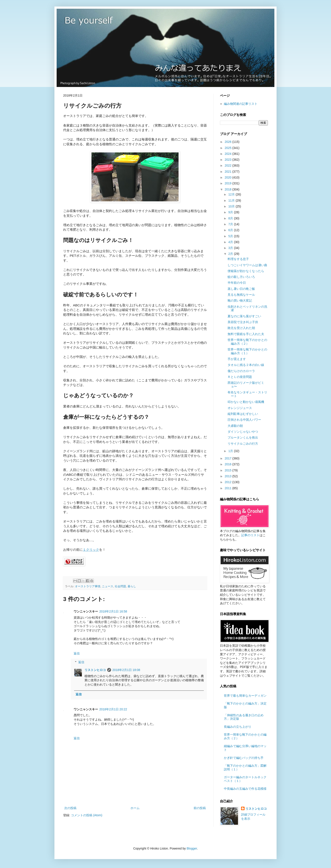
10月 (232, 206)
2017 (229, 458)
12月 (232, 194)
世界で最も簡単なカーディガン (245, 696)
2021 (229, 172)
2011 (229, 488)
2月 (231, 254)
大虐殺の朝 (235, 426)
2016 (229, 464)
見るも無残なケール (241, 295)
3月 (231, 248)
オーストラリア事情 (88, 586)
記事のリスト (250, 535)
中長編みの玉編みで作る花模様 (245, 789)
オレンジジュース (240, 408)
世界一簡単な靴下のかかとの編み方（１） (247, 351)
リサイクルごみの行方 (243, 444)
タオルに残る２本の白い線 (246, 365)
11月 (232, 200)
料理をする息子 (238, 259)
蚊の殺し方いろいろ (241, 277)
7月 (231, 224)
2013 (229, 476)
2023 (229, 160)
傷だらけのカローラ (241, 371)
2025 (229, 148)
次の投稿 (70, 808)
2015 (229, 470)
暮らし (132, 586)
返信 (77, 653)
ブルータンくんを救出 (243, 437)
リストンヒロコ (95, 670)
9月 (231, 212)
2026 (229, 142)
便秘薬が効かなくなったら (246, 271)
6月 (231, 230)
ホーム (135, 808)
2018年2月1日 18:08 (126, 670)
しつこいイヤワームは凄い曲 (247, 265)
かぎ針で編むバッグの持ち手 (244, 758)
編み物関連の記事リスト (241, 104)
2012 (229, 482)
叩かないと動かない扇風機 (246, 402)
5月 (231, 236)
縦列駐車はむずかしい (243, 414)
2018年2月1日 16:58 (113, 611)
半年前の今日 (237, 283)
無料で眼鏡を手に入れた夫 (246, 334)
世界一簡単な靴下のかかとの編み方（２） (247, 342)
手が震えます (237, 359)
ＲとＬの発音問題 (240, 377)
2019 (229, 183)
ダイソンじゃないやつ (243, 432)
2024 (229, 154)
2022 (229, 165)
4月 (231, 242)
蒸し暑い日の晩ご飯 (241, 289)
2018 (229, 189)
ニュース (108, 586)
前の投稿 (200, 808)
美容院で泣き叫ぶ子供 (243, 322)
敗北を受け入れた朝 (241, 328)
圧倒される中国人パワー (244, 420)
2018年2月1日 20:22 (113, 709)
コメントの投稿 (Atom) (87, 815)
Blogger (192, 848)
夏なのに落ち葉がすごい (244, 316)
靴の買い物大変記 (240, 300)
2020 (229, 177)
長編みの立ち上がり (238, 727)
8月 (231, 218)
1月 (231, 451)
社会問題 (120, 586)
